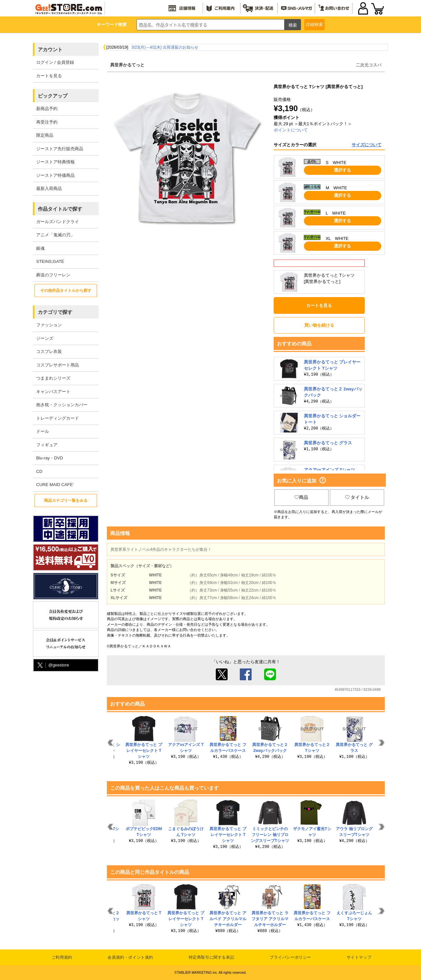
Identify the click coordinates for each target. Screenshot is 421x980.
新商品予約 (47, 109)
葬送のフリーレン (53, 275)
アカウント (50, 49)
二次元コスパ (369, 65)
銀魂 (40, 248)
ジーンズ (45, 338)
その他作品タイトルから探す (66, 291)
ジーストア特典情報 (55, 162)
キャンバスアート (53, 392)
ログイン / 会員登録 (55, 62)
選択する (342, 170)
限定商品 (45, 135)
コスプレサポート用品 (58, 365)
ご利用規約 (62, 957)
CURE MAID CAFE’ (55, 485)
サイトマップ (359, 957)
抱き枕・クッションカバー (62, 405)
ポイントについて (291, 130)
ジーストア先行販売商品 (60, 149)
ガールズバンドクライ (58, 222)
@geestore (53, 665)
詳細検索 (314, 24)
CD (39, 471)
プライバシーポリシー (290, 957)
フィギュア (47, 445)
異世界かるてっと (127, 65)
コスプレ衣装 (49, 351)
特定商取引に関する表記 (212, 957)
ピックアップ (53, 96)
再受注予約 (47, 122)
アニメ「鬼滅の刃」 (55, 235)
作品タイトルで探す (60, 209)
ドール (43, 431)
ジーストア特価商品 (55, 175)
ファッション (49, 325)
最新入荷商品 (49, 188)
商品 (301, 497)
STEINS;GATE (50, 261)
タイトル (357, 497)
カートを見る (49, 76)
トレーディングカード (58, 418)
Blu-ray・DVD (50, 458)
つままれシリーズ (53, 378)
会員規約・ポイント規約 (130, 957)
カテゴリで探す (55, 312)
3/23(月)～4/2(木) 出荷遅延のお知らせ (165, 47)
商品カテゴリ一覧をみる (66, 501)
